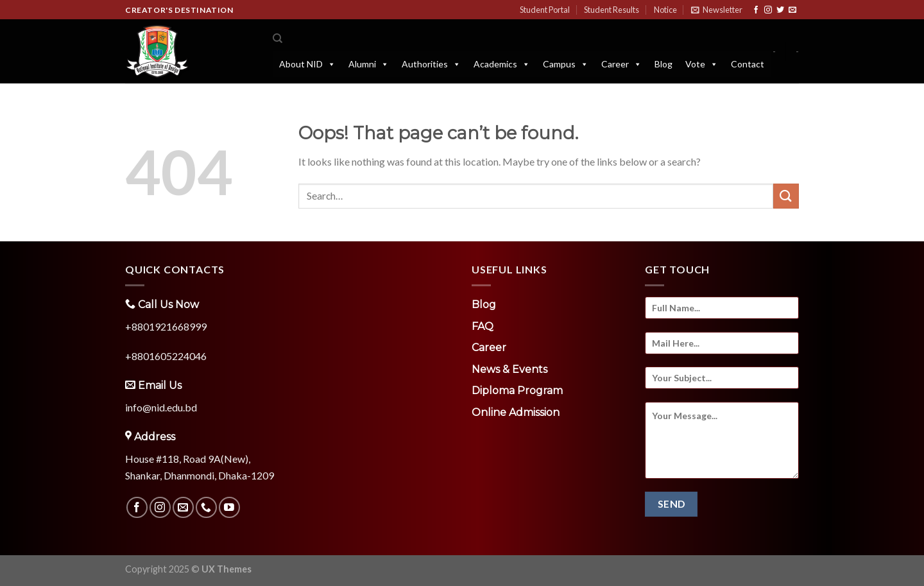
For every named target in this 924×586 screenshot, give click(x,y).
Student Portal (545, 10)
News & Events (509, 369)
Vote (702, 64)
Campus (566, 64)
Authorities (431, 64)
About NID (307, 64)
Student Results (612, 10)
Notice (665, 10)
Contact (748, 64)
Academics (502, 64)
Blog (663, 64)
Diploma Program (517, 391)
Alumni (369, 64)
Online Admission (516, 412)
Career (621, 64)
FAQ (483, 326)
